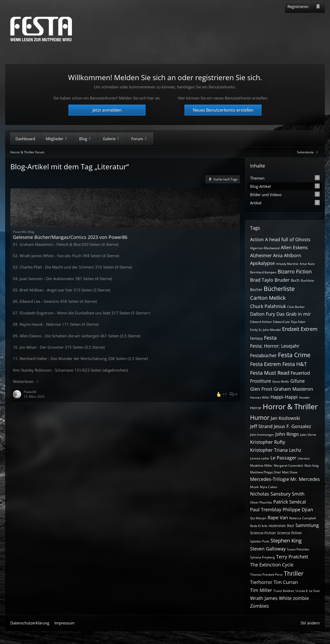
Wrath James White (271, 598)
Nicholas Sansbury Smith (277, 494)
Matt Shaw (290, 472)
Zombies (259, 606)
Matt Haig (312, 466)
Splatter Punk (260, 541)
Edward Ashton (261, 322)
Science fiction (290, 533)
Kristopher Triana (269, 450)
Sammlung (307, 525)
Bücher (256, 290)
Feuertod (300, 373)
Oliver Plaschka (261, 502)
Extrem (309, 329)
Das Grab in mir (294, 314)
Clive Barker (296, 307)
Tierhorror (261, 582)
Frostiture (261, 381)
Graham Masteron (293, 389)
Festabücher (263, 355)
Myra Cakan (269, 487)
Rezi (291, 526)
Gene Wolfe (281, 382)
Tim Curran (286, 582)
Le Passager (283, 458)
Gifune (298, 381)
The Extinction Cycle (272, 565)
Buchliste (307, 281)
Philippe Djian (298, 509)
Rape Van (278, 517)
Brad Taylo (262, 280)
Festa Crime (294, 355)
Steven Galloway (268, 549)
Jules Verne (308, 435)
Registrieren (298, 6)
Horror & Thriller (290, 406)
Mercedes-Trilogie (270, 479)
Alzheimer (261, 255)
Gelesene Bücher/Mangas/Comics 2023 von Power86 (70, 237)
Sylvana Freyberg (262, 557)
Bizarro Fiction (295, 271)
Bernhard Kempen (263, 272)
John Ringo (287, 434)
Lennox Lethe (260, 458)
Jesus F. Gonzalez (292, 426)
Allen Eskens (294, 247)
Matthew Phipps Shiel (265, 472)
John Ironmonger (262, 435)
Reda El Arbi (259, 526)
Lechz (295, 450)
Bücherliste (279, 289)
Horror (256, 408)
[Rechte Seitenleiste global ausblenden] (308, 152)
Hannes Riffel (260, 398)
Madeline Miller (261, 466)
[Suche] (318, 6)
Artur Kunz (307, 264)
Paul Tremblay (266, 509)
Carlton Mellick (268, 298)
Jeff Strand (261, 426)
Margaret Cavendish (288, 466)
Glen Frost (261, 389)
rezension (277, 526)
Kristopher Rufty (268, 442)
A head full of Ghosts (288, 239)
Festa (270, 338)
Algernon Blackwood (265, 248)
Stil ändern (310, 623)
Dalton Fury (263, 314)
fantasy (256, 338)
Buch (295, 280)
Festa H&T (295, 364)
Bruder (282, 280)
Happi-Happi (284, 397)
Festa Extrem (266, 364)
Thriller (294, 573)
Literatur (304, 458)
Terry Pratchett (292, 557)
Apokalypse (262, 263)
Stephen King (286, 541)
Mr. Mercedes (305, 479)
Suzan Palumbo (298, 549)
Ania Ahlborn (287, 255)
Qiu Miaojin (258, 518)
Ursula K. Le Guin (308, 591)
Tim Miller (261, 590)
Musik (254, 487)
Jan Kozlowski (285, 418)
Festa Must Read (270, 373)
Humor (260, 417)
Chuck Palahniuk (268, 306)
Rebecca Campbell (303, 518)
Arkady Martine (287, 264)
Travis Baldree (284, 591)
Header (304, 398)
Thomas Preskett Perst (266, 575)
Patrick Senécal (290, 502)
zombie (301, 598)
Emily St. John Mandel (265, 330)
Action (257, 239)
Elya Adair (298, 322)
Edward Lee (281, 322)
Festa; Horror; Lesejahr (275, 346)
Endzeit (291, 329)
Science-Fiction (263, 533)
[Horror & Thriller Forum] (41, 29)
